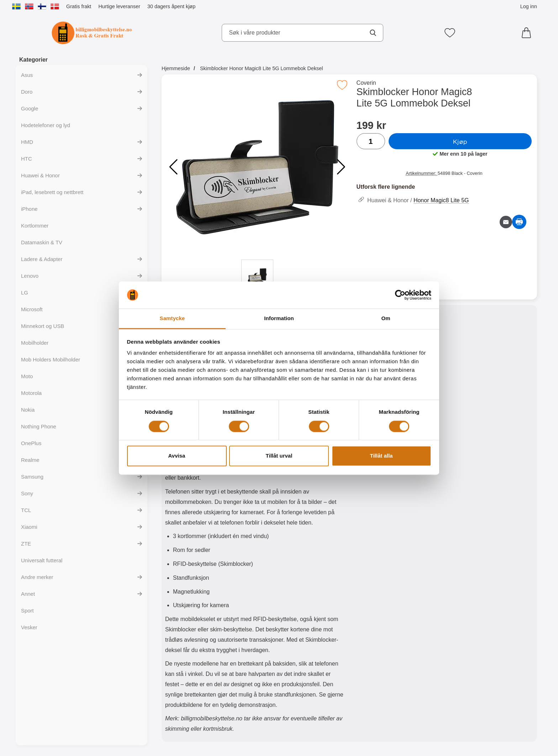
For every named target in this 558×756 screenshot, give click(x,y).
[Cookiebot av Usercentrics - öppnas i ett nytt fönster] (400, 295)
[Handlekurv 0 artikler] (528, 33)
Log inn (529, 6)
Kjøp (460, 141)
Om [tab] (386, 319)
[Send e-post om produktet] (506, 222)
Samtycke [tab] (172, 319)
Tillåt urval (279, 456)
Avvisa (177, 456)
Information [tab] (279, 319)
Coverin (366, 83)
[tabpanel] (256, 525)
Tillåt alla (381, 456)
